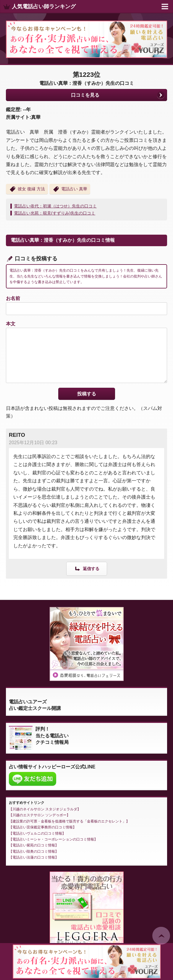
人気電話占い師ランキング (44, 7)
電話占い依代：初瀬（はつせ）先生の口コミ (55, 206)
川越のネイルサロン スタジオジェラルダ (45, 809)
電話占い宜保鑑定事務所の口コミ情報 (43, 827)
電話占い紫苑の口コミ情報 (34, 845)
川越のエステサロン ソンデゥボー (39, 815)
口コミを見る (85, 95)
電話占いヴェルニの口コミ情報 (37, 833)
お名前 (13, 298)
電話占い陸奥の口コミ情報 (34, 851)
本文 (11, 324)
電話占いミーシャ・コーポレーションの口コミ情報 (53, 839)
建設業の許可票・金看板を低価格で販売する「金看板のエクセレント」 (69, 821)
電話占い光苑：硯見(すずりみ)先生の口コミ (55, 213)
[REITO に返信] (87, 568)
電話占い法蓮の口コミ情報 (34, 857)
